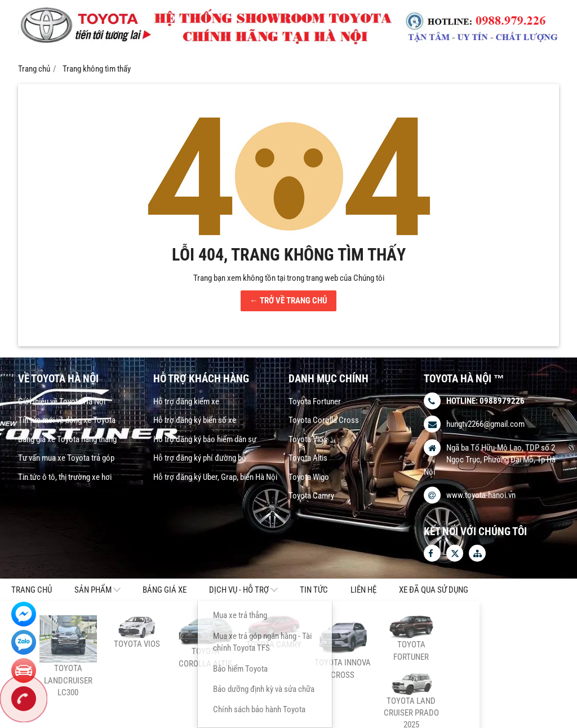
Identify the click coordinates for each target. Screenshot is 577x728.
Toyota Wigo (309, 477)
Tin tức (314, 590)
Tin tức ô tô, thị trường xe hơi (65, 477)
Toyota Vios (308, 439)
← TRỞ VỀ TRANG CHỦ (288, 301)
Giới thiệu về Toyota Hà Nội (62, 401)
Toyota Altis (308, 458)
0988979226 (502, 401)
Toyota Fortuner (315, 401)
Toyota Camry (311, 496)
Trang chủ (32, 590)
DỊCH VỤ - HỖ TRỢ (239, 590)
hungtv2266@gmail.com (485, 424)
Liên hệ (363, 590)
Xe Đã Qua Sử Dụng (434, 590)
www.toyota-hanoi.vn (481, 495)
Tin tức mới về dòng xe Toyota (67, 420)
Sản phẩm (93, 590)
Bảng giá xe (165, 590)
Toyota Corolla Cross (324, 420)
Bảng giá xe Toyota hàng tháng (67, 439)
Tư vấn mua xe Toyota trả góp (66, 458)
